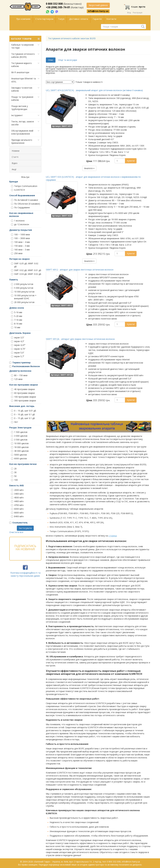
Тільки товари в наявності (89, 82)
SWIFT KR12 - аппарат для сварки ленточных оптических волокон (80, 270)
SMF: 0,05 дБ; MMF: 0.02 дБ (25, 265)
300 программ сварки (24, 401)
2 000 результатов (22, 284)
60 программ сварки (23, 393)
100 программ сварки (24, 397)
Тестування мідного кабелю (25, 65)
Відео (15, 163)
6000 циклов (19, 458)
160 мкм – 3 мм (20, 250)
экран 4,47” (18, 345)
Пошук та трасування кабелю (25, 98)
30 (14, 472)
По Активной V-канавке (25, 200)
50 (14, 476)
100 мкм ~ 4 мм (20, 242)
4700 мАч (17, 505)
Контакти (111, 19)
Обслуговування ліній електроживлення (25, 132)
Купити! (131, 161)
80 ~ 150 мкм (19, 375)
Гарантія (97, 19)
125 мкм (17, 379)
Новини (16, 151)
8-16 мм (17, 324)
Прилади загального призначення (25, 141)
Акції (14, 169)
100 (14, 480)
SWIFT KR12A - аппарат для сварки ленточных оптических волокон (80, 339)
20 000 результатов (23, 302)
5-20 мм (17, 316)
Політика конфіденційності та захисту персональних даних (25, 574)
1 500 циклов (19, 432)
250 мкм (17, 253)
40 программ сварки (23, 389)
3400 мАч (17, 494)
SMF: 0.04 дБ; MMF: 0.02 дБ (26, 274)
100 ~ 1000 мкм (20, 234)
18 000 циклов (20, 447)
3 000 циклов (19, 436)
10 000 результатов (23, 292)
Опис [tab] (51, 60)
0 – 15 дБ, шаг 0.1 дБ (23, 418)
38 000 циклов (20, 451)
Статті (15, 157)
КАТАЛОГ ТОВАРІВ (25, 39)
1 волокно (18, 221)
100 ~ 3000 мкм (20, 238)
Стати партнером (44, 19)
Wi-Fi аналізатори (20, 72)
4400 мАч (17, 501)
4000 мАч (17, 497)
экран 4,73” (18, 349)
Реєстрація (138, 13)
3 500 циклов (19, 440)
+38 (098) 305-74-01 (58, 7)
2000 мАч (17, 490)
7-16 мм (17, 320)
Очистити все (16, 532)
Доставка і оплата (79, 19)
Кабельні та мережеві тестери (25, 46)
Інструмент (25, 115)
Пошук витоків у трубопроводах (20, 108)
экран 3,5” (18, 337)
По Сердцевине (20, 207)
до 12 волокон (20, 224)
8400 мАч (17, 516)
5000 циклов (19, 455)
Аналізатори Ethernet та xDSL (25, 80)
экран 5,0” (18, 353)
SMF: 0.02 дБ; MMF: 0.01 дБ (26, 270)
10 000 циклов (20, 443)
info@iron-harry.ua (98, 11)
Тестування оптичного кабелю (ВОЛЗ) (25, 55)
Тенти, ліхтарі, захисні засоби (25, 123)
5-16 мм (17, 312)
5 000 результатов (22, 288)
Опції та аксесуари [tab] (68, 60)
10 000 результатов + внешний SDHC (24, 297)
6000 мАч (17, 509)
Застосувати (25, 528)
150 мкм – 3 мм (20, 246)
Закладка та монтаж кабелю (25, 89)
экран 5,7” (18, 356)
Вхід (129, 13)
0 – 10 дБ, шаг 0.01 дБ (24, 411)
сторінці (113, 536)
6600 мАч (17, 513)
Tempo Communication (24, 186)
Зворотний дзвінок (98, 5)
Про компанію (23, 19)
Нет (15, 422)
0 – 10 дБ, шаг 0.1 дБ (23, 414)
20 (14, 469)
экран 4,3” (18, 341)
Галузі (61, 19)
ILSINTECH (18, 190)
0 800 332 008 (54, 4)
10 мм (16, 327)
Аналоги (89, 168)
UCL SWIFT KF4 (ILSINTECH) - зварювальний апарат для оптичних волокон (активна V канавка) (94, 90)
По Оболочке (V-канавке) (26, 204)
